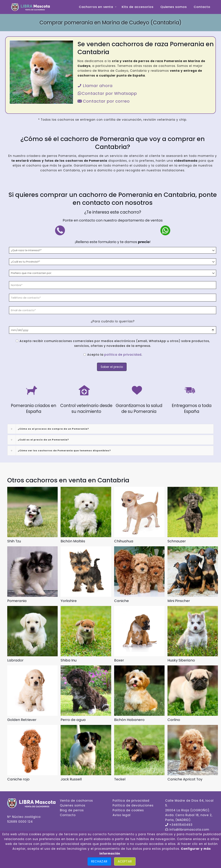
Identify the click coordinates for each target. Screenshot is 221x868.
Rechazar (99, 861)
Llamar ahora (95, 86)
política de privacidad (123, 355)
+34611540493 (181, 825)
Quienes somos (73, 805)
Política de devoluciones (133, 805)
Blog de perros (72, 810)
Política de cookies (128, 810)
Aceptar (125, 861)
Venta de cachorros (76, 801)
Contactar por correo (104, 101)
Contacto (68, 815)
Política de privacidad (131, 801)
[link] (110, 429)
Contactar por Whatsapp (107, 93)
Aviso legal (122, 815)
